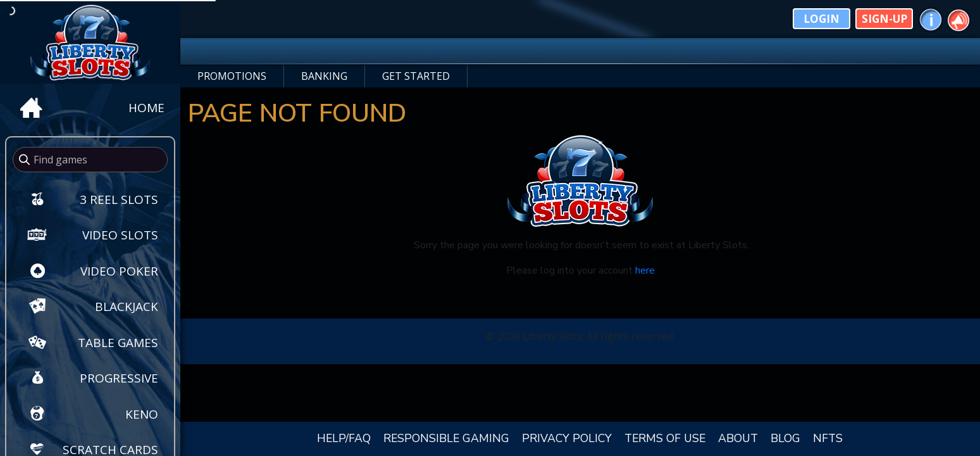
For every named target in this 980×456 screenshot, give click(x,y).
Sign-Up (884, 19)
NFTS (828, 438)
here (645, 270)
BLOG (785, 438)
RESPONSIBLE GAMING (446, 438)
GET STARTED (416, 76)
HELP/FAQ (344, 438)
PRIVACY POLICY (567, 438)
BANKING (324, 76)
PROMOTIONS (232, 76)
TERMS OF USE (665, 438)
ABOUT (738, 438)
